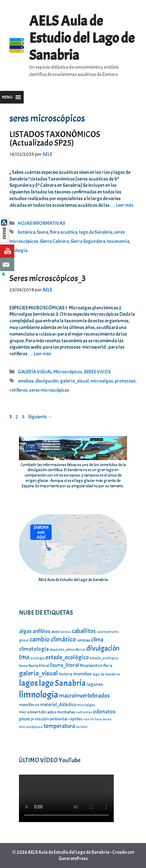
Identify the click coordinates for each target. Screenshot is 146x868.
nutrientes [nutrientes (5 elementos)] (84, 712)
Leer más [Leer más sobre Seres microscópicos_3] (43, 354)
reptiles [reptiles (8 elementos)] (75, 719)
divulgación (47, 381)
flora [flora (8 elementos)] (108, 665)
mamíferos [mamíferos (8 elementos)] (29, 705)
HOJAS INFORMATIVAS (41, 223)
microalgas (102, 381)
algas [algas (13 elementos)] (25, 631)
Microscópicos (68, 372)
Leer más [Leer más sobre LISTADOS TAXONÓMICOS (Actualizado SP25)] (125, 205)
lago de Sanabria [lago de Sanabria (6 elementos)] (106, 674)
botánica (27, 232)
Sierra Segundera (88, 241)
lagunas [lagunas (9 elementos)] (95, 684)
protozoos (125, 381)
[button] (7, 97)
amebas (26, 381)
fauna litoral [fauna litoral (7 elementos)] (39, 665)
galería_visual (74, 381)
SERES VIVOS (97, 372)
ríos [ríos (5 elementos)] (86, 719)
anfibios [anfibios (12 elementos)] (41, 631)
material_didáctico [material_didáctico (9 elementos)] (58, 705)
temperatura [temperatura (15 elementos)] (59, 726)
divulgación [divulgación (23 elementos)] (103, 648)
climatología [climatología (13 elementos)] (34, 649)
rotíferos (18, 390)
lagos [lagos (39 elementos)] (28, 683)
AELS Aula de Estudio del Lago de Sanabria (82, 38)
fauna (43, 232)
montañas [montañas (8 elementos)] (66, 712)
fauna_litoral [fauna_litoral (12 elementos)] (65, 665)
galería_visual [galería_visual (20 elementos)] (38, 673)
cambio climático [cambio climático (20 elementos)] (53, 639)
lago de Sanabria (96, 232)
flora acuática (64, 232)
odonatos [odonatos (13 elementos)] (104, 712)
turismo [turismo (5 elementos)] (82, 727)
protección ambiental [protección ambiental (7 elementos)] (49, 719)
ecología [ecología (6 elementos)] (38, 658)
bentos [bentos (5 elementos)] (66, 632)
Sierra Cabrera (54, 241)
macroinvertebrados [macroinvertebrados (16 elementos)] (84, 696)
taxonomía (118, 241)
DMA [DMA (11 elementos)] (24, 658)
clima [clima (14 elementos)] (97, 640)
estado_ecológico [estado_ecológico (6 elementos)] (104, 658)
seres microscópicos (49, 390)
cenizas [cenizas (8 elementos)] (83, 640)
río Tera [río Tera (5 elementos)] (96, 719)
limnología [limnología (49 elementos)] (39, 695)
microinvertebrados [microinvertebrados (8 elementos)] (37, 712)
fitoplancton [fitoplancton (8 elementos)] (91, 665)
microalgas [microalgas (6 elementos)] (86, 705)
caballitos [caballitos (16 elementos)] (84, 631)
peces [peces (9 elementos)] (24, 719)
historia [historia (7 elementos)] (66, 674)
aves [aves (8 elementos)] (55, 631)
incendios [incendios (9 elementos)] (82, 674)
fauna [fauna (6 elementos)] (23, 666)
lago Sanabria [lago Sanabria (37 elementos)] (62, 683)
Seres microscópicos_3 (48, 278)
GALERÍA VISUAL (35, 372)
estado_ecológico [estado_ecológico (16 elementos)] (67, 657)
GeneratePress (73, 859)
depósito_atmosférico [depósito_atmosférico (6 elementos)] (67, 649)
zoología (18, 250)
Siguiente (40, 417)
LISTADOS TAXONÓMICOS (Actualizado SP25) (55, 139)
